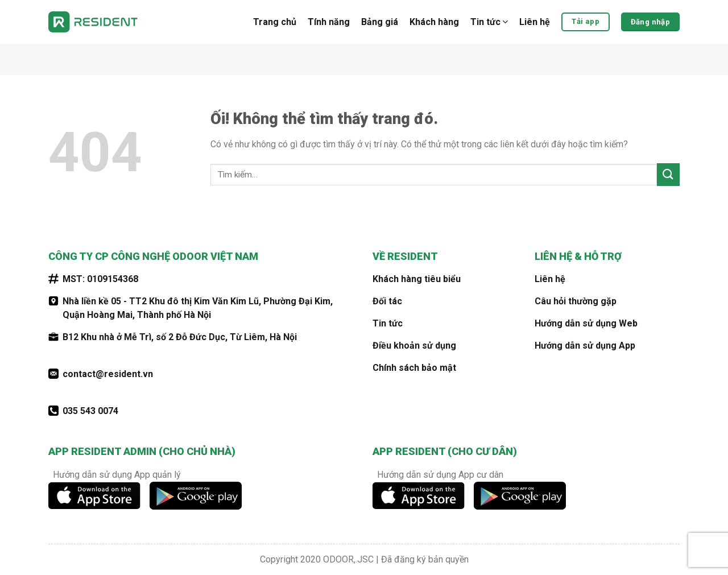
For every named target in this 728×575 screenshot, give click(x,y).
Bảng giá (380, 22)
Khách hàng (434, 22)
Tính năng (329, 22)
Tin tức (489, 22)
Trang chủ (275, 22)
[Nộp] (668, 174)
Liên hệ (535, 22)
